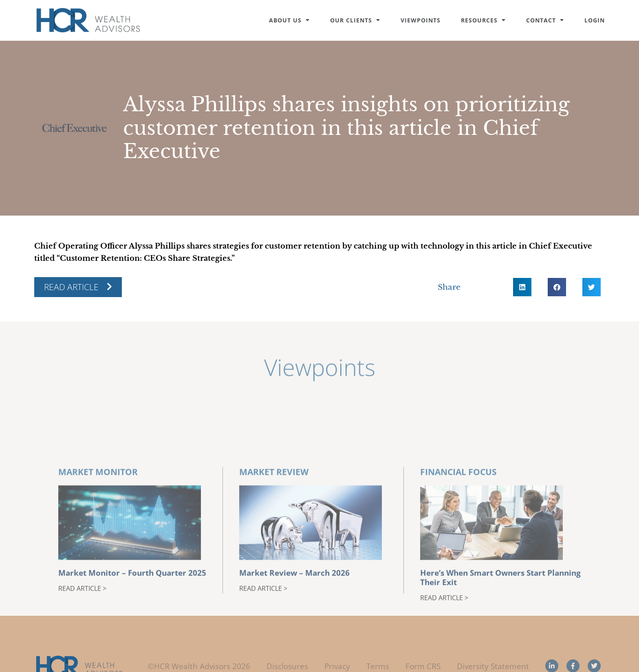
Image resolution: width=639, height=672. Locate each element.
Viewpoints (421, 20)
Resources (483, 20)
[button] (522, 287)
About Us (289, 20)
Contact (545, 20)
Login (595, 20)
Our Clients (355, 20)
